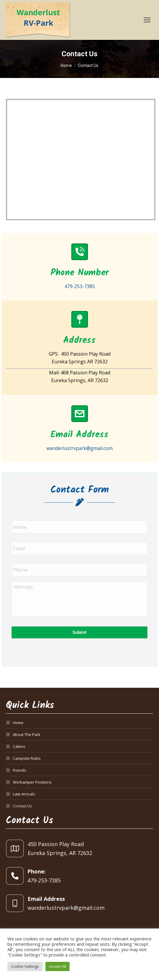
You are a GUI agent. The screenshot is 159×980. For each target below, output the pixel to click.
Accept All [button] (58, 966)
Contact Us (22, 806)
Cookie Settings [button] (25, 966)
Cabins (19, 746)
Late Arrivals (24, 794)
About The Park (27, 734)
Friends (19, 770)
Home (18, 723)
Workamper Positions (32, 782)
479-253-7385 (44, 880)
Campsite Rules (27, 758)
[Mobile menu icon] (147, 20)
